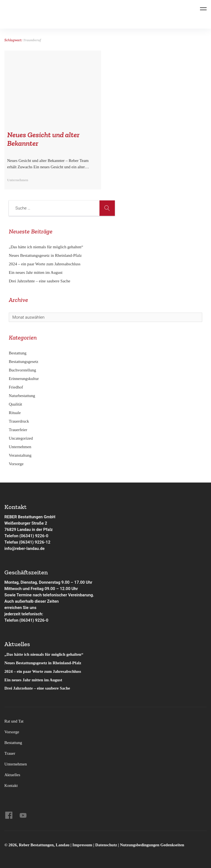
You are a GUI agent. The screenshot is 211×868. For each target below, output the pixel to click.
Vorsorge (16, 464)
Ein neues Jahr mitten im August (36, 272)
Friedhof (16, 387)
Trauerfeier (18, 430)
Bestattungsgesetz (23, 362)
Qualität (15, 404)
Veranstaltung (20, 455)
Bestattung (18, 353)
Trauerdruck (19, 421)
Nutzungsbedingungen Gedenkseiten (152, 845)
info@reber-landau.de (24, 549)
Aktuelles (12, 775)
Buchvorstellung (22, 370)
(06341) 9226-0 (34, 620)
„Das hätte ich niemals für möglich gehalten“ (46, 247)
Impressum (83, 845)
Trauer (10, 753)
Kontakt (11, 786)
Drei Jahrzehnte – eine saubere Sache (40, 281)
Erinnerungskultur (24, 379)
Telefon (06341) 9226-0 (26, 536)
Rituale (15, 413)
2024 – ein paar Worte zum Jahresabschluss (45, 264)
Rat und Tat (14, 721)
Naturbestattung (22, 396)
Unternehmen (20, 447)
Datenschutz (106, 845)
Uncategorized (21, 438)
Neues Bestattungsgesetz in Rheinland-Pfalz (46, 255)
